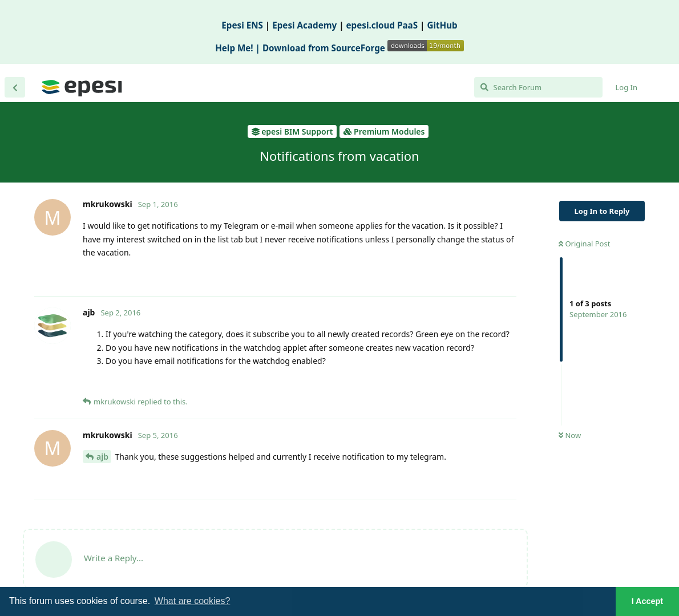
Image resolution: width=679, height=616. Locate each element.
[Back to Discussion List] (15, 87)
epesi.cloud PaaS (382, 25)
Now (570, 435)
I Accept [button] (647, 601)
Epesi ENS (242, 25)
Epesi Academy (304, 25)
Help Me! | (239, 48)
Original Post (584, 244)
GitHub (442, 25)
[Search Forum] (538, 87)
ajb (102, 457)
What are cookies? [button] (193, 601)
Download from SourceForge (363, 48)
